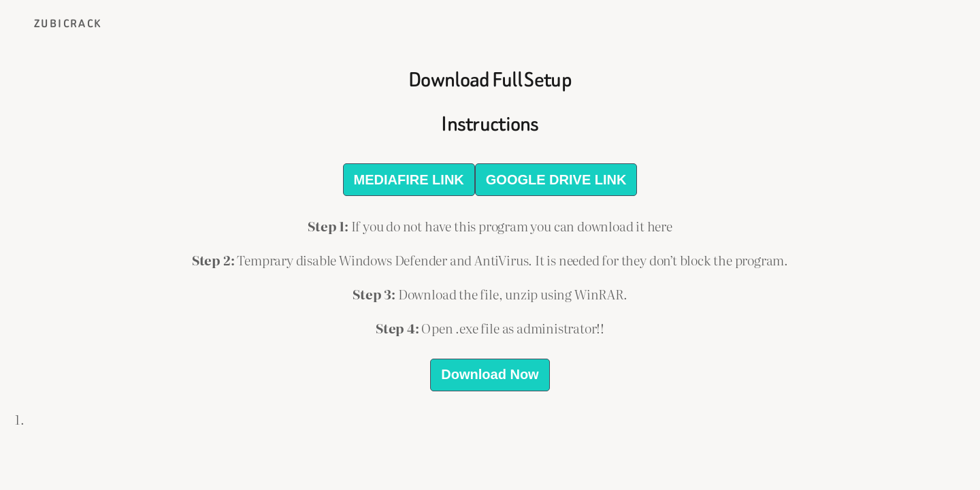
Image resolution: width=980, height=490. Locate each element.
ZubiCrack (68, 23)
